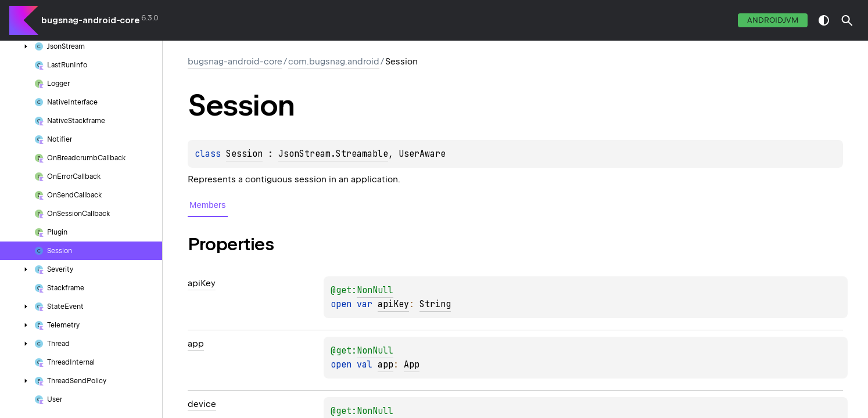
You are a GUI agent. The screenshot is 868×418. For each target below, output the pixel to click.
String (435, 304)
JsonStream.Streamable (333, 154)
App (412, 365)
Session (244, 154)
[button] (847, 20)
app (385, 365)
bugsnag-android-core (90, 20)
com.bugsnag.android (334, 62)
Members (208, 205)
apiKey (393, 304)
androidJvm (773, 20)
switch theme (824, 20)
